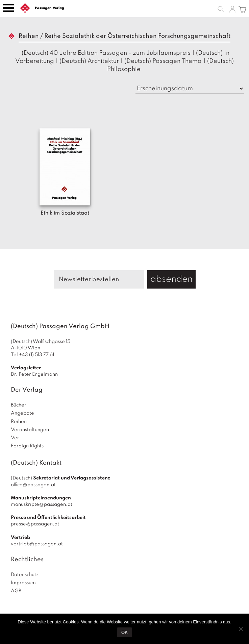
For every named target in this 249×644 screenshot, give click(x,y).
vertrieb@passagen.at (37, 544)
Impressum (23, 583)
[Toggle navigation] (8, 8)
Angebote (22, 413)
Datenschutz (25, 575)
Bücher (19, 405)
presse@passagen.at (35, 524)
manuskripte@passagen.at (42, 504)
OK (124, 632)
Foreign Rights (27, 446)
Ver (15, 438)
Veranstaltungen (30, 430)
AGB (16, 591)
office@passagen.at (33, 485)
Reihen (19, 422)
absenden (171, 279)
